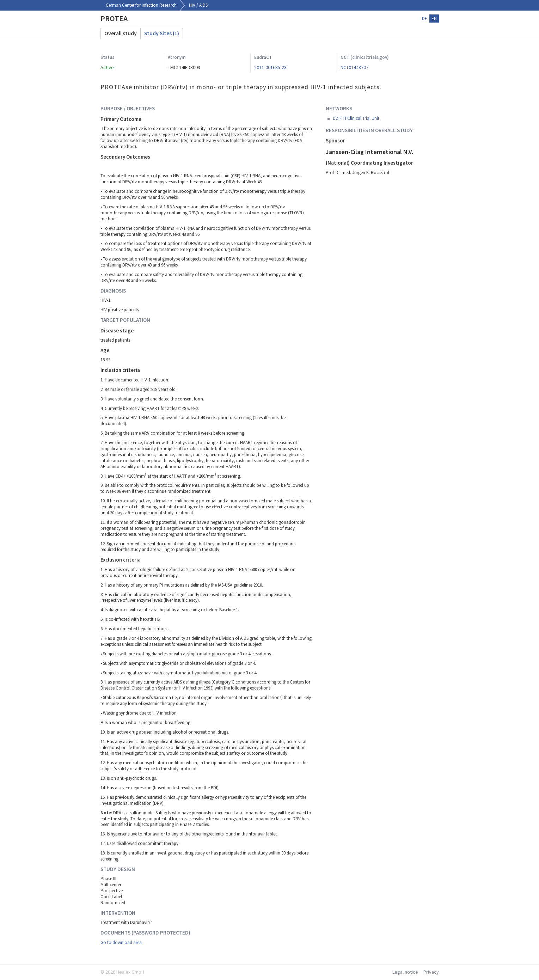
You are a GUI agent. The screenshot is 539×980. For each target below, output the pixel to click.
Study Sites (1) (162, 33)
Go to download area (121, 942)
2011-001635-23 (270, 67)
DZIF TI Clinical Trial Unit (356, 118)
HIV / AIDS (198, 5)
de (425, 19)
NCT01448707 (354, 67)
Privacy (431, 972)
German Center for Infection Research (141, 5)
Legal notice (405, 972)
